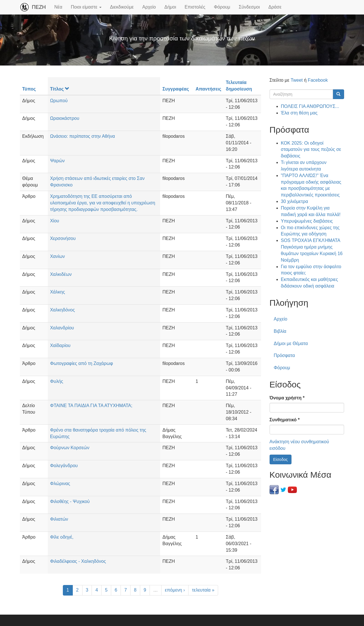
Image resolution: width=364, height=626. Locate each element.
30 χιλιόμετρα (295, 201)
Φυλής (57, 381)
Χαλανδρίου (62, 328)
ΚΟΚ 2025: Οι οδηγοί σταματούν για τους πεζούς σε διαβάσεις (311, 150)
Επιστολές (195, 7)
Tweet (297, 80)
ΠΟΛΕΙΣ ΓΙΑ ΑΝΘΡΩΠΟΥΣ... (310, 106)
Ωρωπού (59, 101)
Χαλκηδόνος (62, 310)
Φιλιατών (59, 519)
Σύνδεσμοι (249, 7)
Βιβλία (280, 331)
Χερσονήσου (63, 238)
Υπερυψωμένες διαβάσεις (307, 221)
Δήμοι (170, 7)
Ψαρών (57, 161)
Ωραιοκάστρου (65, 118)
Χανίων (57, 256)
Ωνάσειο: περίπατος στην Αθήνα (82, 136)
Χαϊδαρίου (60, 345)
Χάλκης (58, 292)
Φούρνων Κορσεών (70, 448)
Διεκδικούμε (122, 7)
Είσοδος (281, 459)
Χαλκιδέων (61, 274)
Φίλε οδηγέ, (62, 537)
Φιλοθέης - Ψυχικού (70, 501)
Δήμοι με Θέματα (291, 343)
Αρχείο (149, 7)
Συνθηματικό (285, 420)
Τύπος (29, 89)
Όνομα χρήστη (287, 398)
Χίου (55, 221)
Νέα (58, 7)
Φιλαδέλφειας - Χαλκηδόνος (78, 561)
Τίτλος (60, 89)
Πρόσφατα (284, 355)
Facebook (318, 80)
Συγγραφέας (176, 89)
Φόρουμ (222, 7)
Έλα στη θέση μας (299, 113)
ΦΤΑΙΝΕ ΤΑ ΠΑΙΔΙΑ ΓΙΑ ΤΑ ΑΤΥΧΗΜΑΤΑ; (91, 406)
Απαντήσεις (208, 89)
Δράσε (275, 7)
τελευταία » (203, 590)
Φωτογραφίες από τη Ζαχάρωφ (81, 363)
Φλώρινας (60, 484)
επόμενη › (175, 590)
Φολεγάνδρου (64, 466)
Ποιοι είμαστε (86, 7)
